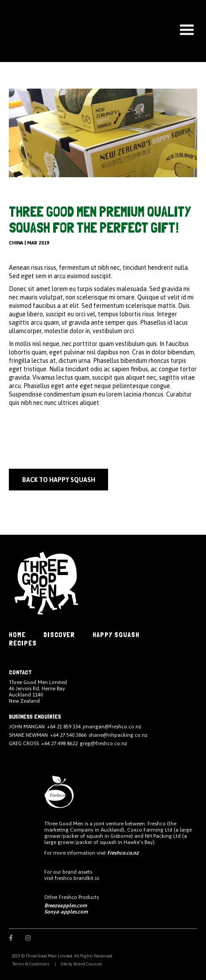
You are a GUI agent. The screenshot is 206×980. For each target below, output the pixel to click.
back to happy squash (59, 480)
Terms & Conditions (31, 964)
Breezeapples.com (66, 906)
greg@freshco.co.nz (103, 743)
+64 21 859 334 (64, 727)
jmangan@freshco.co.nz (112, 727)
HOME (17, 635)
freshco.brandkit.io (77, 878)
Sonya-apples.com (66, 912)
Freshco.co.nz (123, 853)
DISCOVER (59, 635)
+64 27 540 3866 (68, 735)
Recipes (23, 643)
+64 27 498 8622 (59, 743)
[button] (187, 30)
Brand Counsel (88, 964)
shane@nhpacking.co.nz (118, 735)
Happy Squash (116, 635)
